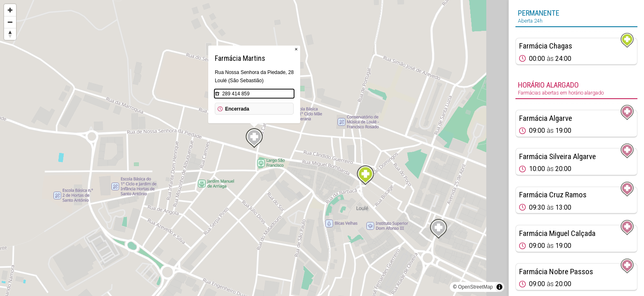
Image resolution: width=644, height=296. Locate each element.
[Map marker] (366, 175)
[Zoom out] (10, 22)
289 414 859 (236, 94)
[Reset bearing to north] (10, 34)
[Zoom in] (10, 10)
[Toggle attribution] (499, 287)
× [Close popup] (296, 49)
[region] (254, 148)
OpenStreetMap (475, 287)
